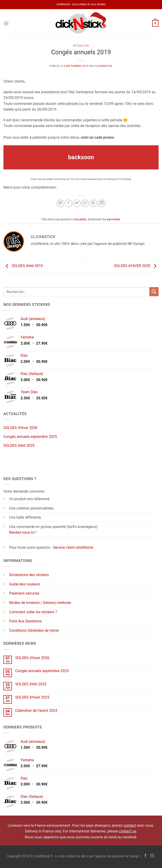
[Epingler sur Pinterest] (93, 203)
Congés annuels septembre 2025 (30, 437)
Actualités (81, 46)
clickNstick (104, 66)
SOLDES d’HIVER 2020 (136, 266)
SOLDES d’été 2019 (23, 266)
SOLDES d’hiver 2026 (20, 428)
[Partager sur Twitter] (77, 203)
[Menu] (6, 23)
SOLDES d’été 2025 (19, 446)
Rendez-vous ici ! (23, 532)
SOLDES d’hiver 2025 (32, 697)
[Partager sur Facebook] (69, 203)
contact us (128, 831)
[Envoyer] (154, 292)
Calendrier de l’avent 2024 (36, 711)
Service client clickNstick (73, 547)
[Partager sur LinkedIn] (102, 203)
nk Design (132, 856)
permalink (113, 219)
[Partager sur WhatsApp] (60, 203)
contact (130, 825)
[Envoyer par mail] (85, 203)
